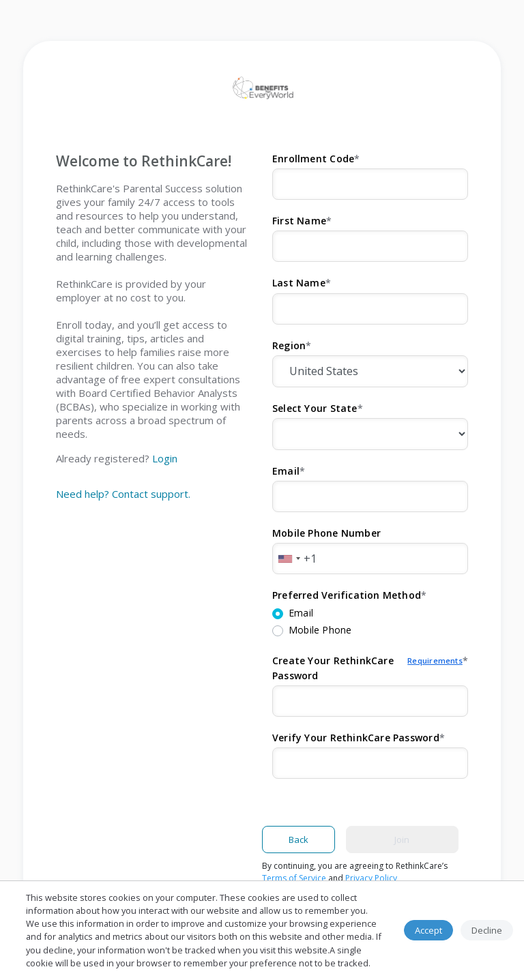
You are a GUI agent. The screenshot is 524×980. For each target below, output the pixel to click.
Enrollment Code (313, 159)
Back (299, 840)
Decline (487, 930)
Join (402, 840)
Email (286, 471)
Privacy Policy (371, 878)
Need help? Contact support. (123, 494)
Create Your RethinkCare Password (367, 668)
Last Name (299, 283)
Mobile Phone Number (326, 533)
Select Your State (315, 408)
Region (289, 345)
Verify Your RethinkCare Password (356, 738)
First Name (299, 221)
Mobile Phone (320, 630)
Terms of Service (294, 878)
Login (165, 458)
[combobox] (289, 559)
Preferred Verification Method (347, 595)
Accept (428, 930)
